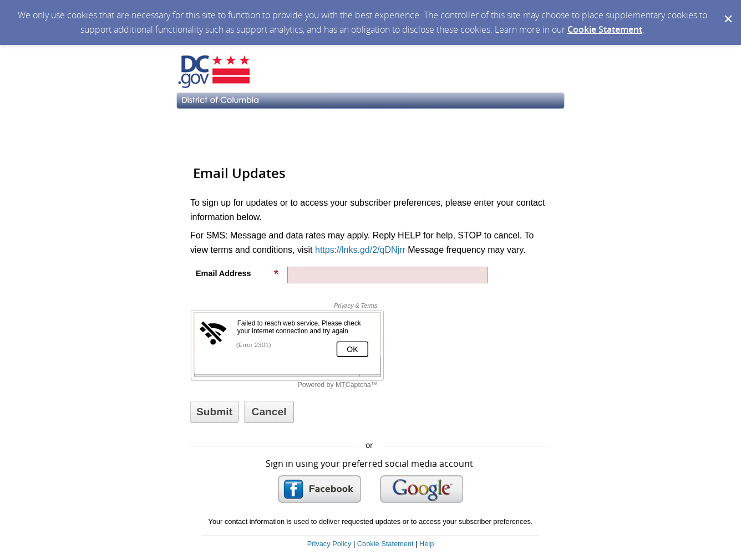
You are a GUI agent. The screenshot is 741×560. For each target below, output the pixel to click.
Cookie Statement (605, 29)
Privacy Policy (329, 544)
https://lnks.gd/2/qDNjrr (360, 250)
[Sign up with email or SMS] (214, 412)
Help (427, 544)
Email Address (237, 273)
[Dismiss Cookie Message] (727, 11)
